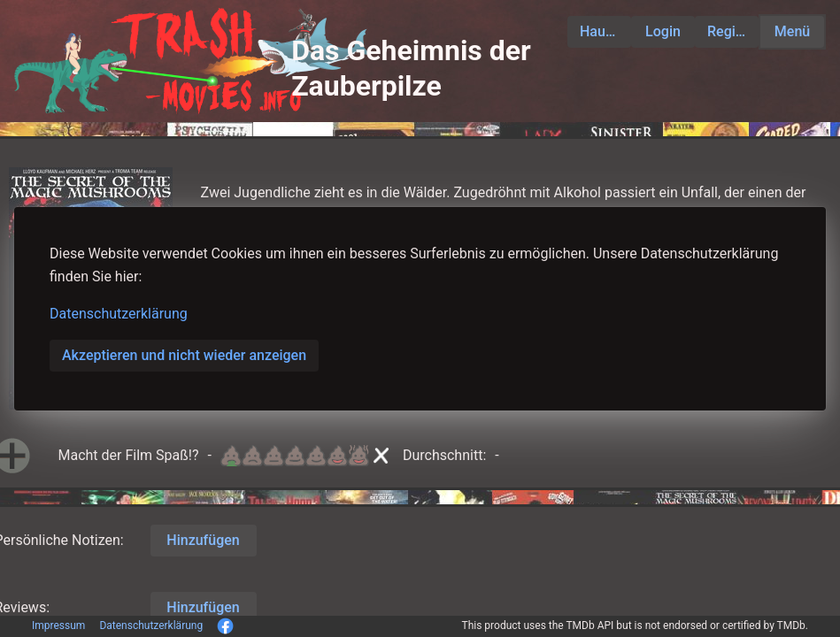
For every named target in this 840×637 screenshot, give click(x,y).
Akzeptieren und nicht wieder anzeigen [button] (184, 355)
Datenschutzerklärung (119, 314)
